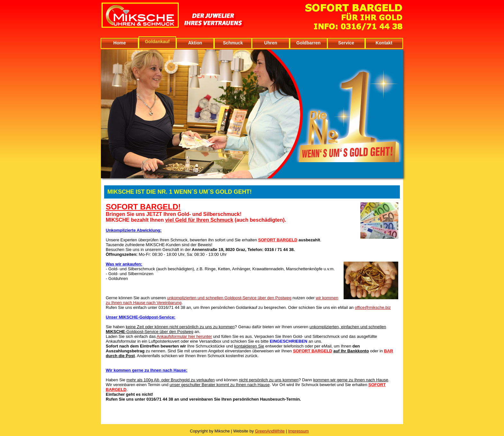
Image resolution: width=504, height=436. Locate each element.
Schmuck (233, 43)
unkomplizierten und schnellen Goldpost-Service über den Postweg (229, 298)
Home (120, 43)
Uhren (271, 43)
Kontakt (384, 43)
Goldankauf (157, 42)
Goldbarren (308, 43)
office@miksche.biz (373, 307)
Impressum (298, 431)
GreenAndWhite (270, 431)
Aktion (195, 43)
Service (346, 43)
